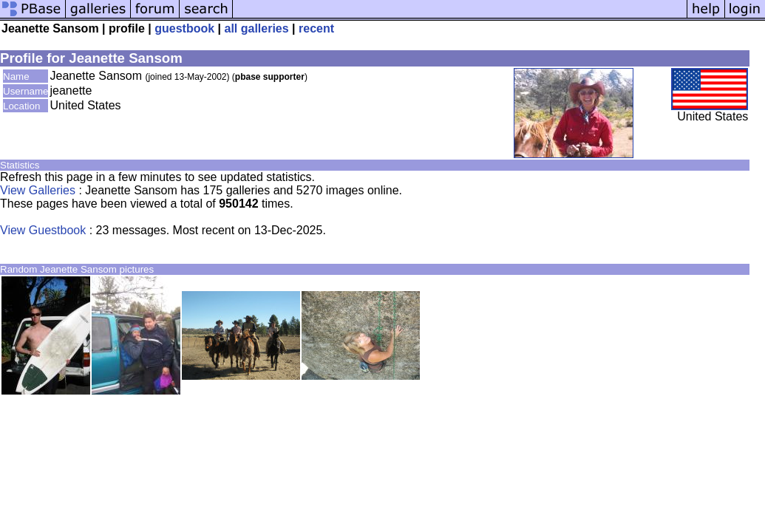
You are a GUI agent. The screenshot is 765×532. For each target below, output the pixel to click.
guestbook (184, 28)
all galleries (257, 28)
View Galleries (38, 190)
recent (316, 28)
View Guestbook (43, 230)
